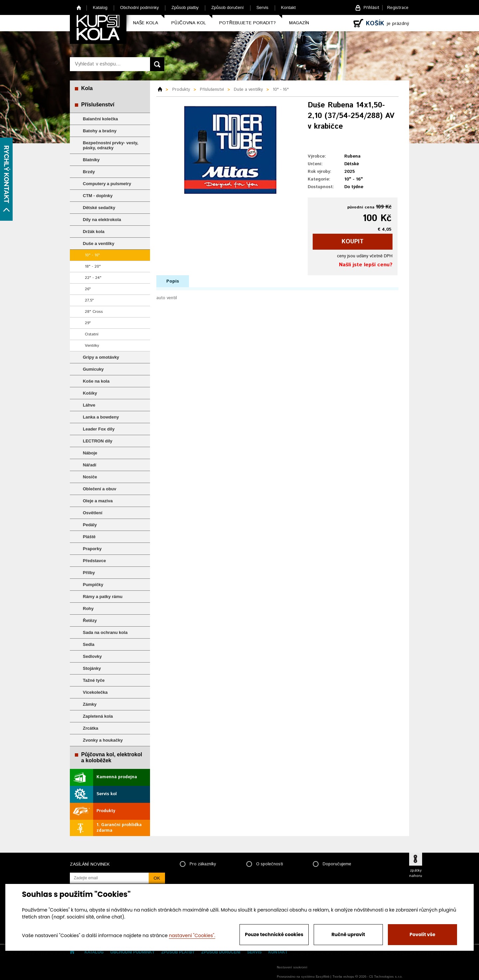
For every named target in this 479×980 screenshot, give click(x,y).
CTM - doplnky (98, 196)
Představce (94, 561)
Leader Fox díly (99, 429)
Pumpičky (93, 585)
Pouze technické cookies (274, 934)
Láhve (89, 405)
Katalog (100, 7)
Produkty (106, 811)
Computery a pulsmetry (107, 184)
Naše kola (146, 23)
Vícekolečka (95, 692)
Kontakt (288, 7)
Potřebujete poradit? (247, 23)
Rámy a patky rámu (103, 597)
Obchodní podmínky (139, 7)
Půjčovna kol (189, 23)
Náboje (90, 453)
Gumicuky (93, 369)
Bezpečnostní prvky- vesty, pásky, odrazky (111, 145)
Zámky (90, 704)
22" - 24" (93, 278)
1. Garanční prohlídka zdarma (119, 828)
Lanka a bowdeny (101, 417)
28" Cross (94, 312)
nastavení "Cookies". (192, 935)
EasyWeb (322, 977)
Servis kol (107, 794)
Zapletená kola (98, 716)
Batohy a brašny (100, 131)
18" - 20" (93, 266)
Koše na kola (96, 381)
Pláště (89, 537)
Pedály (90, 525)
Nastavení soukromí (292, 967)
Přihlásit (371, 8)
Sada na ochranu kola (105, 632)
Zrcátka (90, 728)
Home (79, 7)
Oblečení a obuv (99, 489)
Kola (87, 88)
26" (88, 289)
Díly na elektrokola (102, 220)
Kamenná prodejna (117, 777)
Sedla (89, 644)
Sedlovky (92, 656)
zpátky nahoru (416, 873)
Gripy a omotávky (101, 357)
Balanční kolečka (100, 119)
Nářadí (89, 465)
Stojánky (92, 668)
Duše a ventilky (99, 244)
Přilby (89, 573)
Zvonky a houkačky (103, 740)
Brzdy (89, 172)
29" (88, 323)
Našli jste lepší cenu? (366, 265)
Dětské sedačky (99, 208)
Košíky (90, 393)
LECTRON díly (98, 441)
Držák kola (94, 232)
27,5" (89, 300)
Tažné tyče (94, 680)
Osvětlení (93, 513)
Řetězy (90, 620)
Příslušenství (98, 105)
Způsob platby (185, 7)
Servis (262, 7)
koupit (353, 242)
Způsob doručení (228, 7)
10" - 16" (92, 255)
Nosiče (90, 477)
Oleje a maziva (98, 501)
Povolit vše (422, 934)
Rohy (88, 609)
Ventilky (92, 346)
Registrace (398, 8)
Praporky (92, 549)
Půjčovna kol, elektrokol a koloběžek (112, 757)
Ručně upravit (348, 934)
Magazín (299, 23)
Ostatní (92, 334)
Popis (173, 281)
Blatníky (91, 160)
